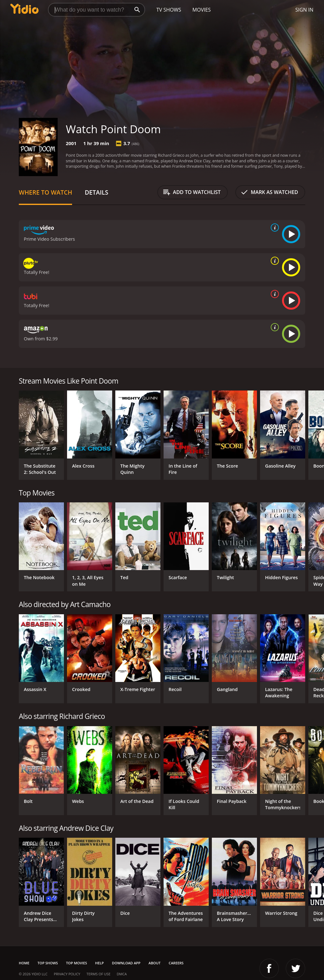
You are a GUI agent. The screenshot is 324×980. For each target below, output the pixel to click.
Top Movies (77, 963)
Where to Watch (45, 192)
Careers (176, 963)
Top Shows (48, 963)
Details (96, 192)
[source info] (274, 228)
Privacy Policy (67, 974)
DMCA (122, 974)
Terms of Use (98, 974)
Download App (126, 963)
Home (24, 963)
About (154, 963)
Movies (202, 10)
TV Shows (169, 10)
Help (100, 963)
